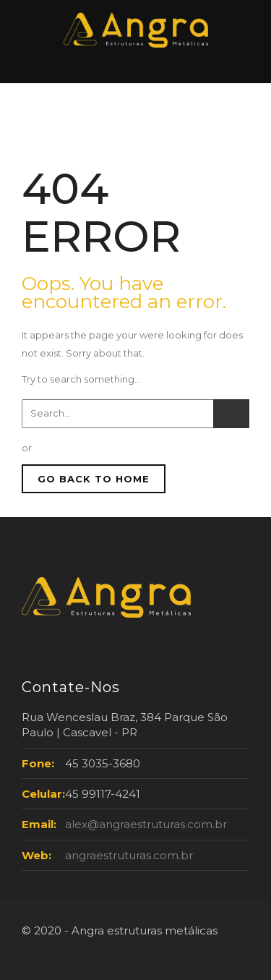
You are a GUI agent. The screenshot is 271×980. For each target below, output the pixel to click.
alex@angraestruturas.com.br (146, 824)
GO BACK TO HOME (94, 479)
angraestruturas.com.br (129, 855)
